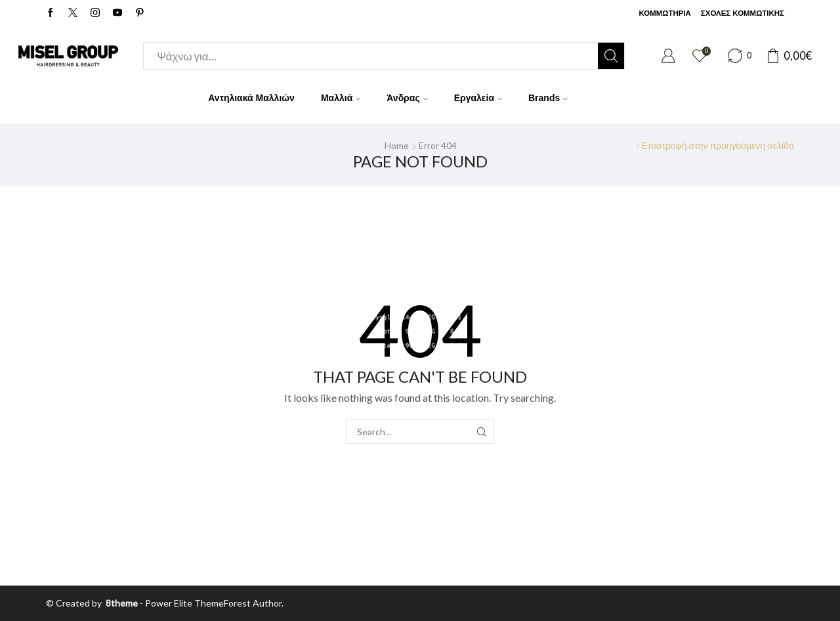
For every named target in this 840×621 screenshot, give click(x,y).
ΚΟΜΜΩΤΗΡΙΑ (664, 13)
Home (397, 145)
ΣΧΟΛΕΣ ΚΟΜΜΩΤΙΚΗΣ (743, 13)
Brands (548, 98)
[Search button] (611, 56)
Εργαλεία (478, 98)
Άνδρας (407, 98)
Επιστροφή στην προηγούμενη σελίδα (718, 145)
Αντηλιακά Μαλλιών (251, 98)
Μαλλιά (341, 98)
